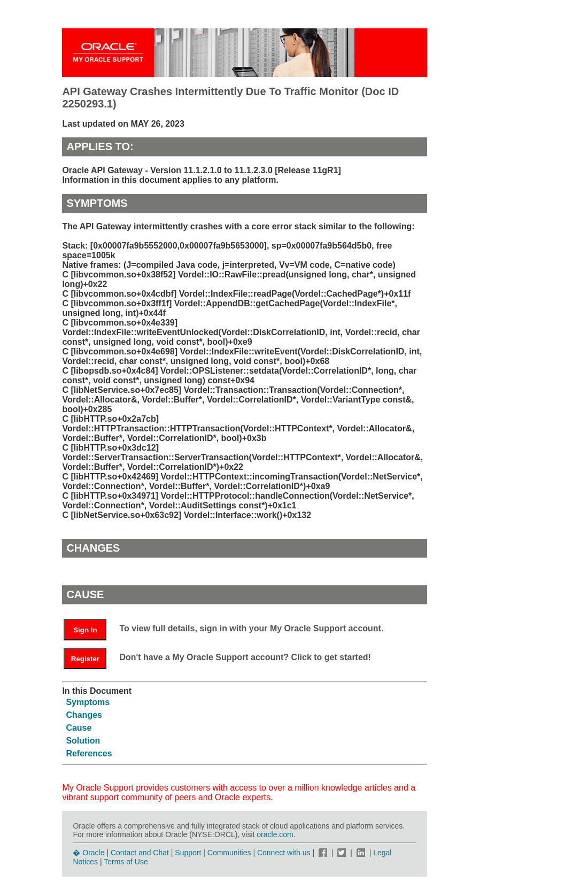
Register (85, 659)
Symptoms (88, 702)
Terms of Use (126, 862)
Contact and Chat (140, 853)
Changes (84, 715)
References (89, 753)
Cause (79, 728)
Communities (229, 853)
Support (188, 853)
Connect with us (285, 853)
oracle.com (275, 834)
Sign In (85, 630)
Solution (83, 741)
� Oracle (88, 853)
